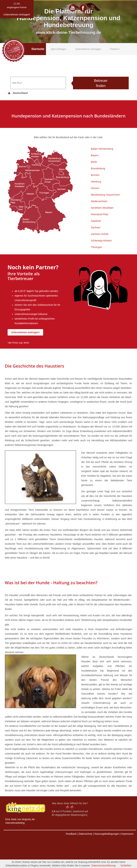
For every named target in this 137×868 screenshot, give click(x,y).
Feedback (71, 834)
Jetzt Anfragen (58, 49)
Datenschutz (86, 834)
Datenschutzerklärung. (104, 866)
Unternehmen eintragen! (25, 332)
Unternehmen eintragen (88, 49)
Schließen (126, 866)
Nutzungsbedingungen (107, 834)
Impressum (127, 834)
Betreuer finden (101, 83)
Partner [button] (115, 49)
